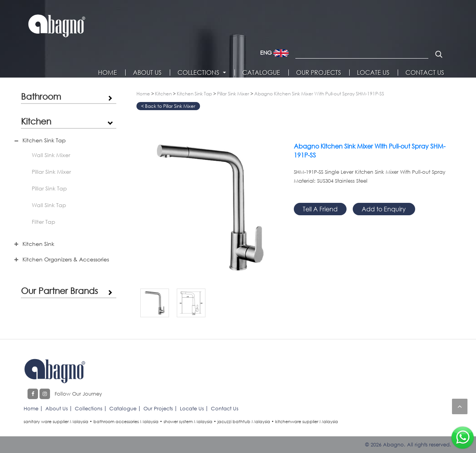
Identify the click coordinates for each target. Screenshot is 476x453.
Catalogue (261, 73)
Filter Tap (44, 222)
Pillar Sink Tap (49, 188)
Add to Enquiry (384, 209)
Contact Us (425, 73)
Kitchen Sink (38, 244)
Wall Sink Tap (49, 205)
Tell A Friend (320, 209)
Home (108, 73)
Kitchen (36, 121)
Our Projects (319, 73)
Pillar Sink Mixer (51, 172)
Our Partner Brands (59, 290)
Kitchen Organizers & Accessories (66, 259)
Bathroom (41, 96)
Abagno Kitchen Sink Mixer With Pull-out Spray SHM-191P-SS (319, 94)
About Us (147, 73)
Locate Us (373, 73)
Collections (198, 73)
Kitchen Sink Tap (44, 140)
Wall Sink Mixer (51, 155)
